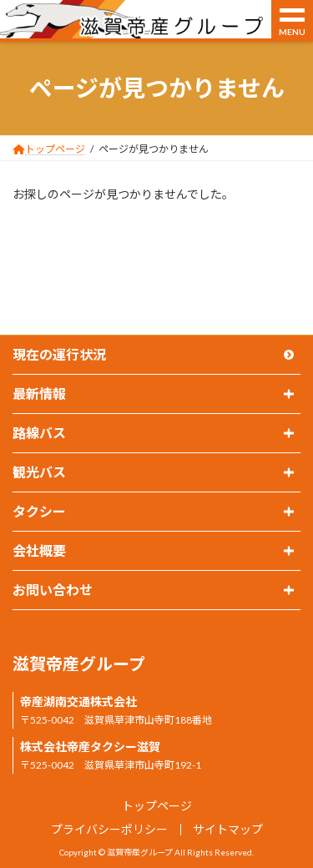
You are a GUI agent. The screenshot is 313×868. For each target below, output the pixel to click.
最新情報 (39, 394)
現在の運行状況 (59, 354)
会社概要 (39, 550)
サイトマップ (228, 829)
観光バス (39, 472)
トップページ (157, 806)
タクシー (39, 511)
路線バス (39, 433)
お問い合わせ (53, 590)
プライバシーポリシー (109, 829)
